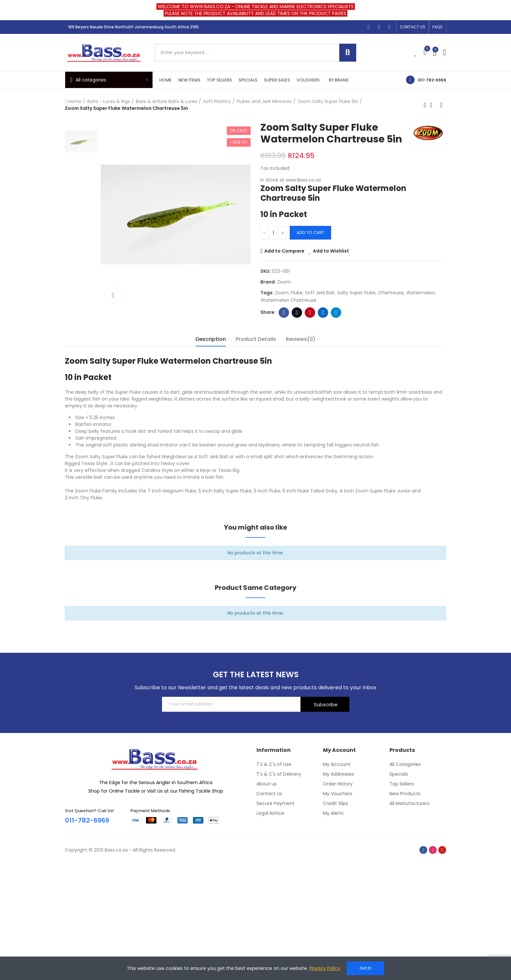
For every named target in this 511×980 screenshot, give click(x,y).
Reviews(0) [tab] (301, 339)
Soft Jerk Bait (320, 293)
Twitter (297, 313)
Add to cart (310, 233)
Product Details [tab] (256, 339)
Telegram (336, 313)
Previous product (425, 105)
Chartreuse (391, 293)
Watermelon (421, 293)
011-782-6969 (432, 80)
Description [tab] (211, 339)
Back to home (433, 105)
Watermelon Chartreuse (289, 300)
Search (348, 53)
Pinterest (310, 313)
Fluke (297, 293)
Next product (441, 105)
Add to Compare (284, 251)
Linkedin (323, 313)
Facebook (284, 313)
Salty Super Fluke (356, 293)
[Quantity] (273, 233)
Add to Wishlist (331, 251)
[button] (413, 27)
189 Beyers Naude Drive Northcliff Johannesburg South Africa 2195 (133, 27)
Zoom (284, 282)
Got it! (365, 968)
